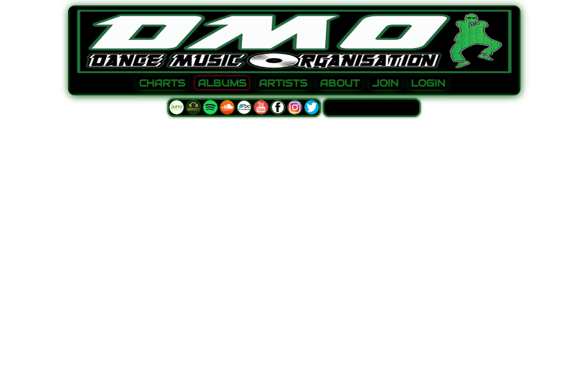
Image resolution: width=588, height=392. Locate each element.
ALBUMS (222, 83)
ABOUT (340, 83)
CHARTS (162, 83)
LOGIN (428, 83)
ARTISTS (283, 83)
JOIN (385, 83)
